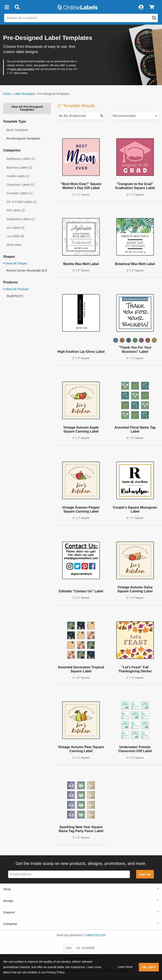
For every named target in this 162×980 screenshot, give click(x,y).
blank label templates (22, 69)
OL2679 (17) (15, 296)
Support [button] (9, 912)
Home (7, 94)
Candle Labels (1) (18, 176)
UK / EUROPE (85, 948)
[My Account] (141, 7)
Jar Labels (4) (15, 228)
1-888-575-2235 (95, 935)
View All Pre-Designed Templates (27, 108)
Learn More (125, 967)
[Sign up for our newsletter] (69, 874)
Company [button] (10, 924)
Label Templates (24, 94)
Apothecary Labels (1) (21, 159)
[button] (7, 7)
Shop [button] (7, 889)
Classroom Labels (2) (20, 185)
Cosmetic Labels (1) (20, 193)
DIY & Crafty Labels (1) (22, 202)
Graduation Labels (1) (21, 219)
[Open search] (154, 18)
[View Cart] (152, 7)
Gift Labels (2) (16, 210)
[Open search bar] (17, 7)
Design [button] (8, 901)
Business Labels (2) (19, 168)
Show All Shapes (15, 263)
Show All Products (16, 289)
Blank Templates (17, 130)
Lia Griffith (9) (15, 236)
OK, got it (149, 967)
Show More (14, 245)
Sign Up (145, 874)
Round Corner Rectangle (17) (27, 270)
